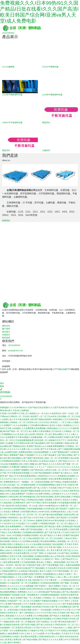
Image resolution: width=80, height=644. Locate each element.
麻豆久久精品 (37, 547)
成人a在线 (30, 434)
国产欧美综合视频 (45, 497)
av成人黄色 (38, 506)
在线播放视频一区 (39, 437)
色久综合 (71, 562)
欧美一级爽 (20, 529)
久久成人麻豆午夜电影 (10, 642)
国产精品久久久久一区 (69, 461)
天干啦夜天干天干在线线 (56, 631)
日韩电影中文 (58, 494)
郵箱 (2, 386)
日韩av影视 (33, 571)
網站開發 (75, 369)
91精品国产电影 (34, 565)
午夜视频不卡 (31, 455)
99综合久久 (17, 541)
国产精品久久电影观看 (60, 616)
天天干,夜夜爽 (30, 604)
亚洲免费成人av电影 (10, 636)
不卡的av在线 (57, 628)
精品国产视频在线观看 (31, 491)
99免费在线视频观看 (50, 595)
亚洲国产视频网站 (22, 470)
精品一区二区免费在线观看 (24, 485)
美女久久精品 (46, 571)
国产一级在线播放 (24, 607)
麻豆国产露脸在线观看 (41, 419)
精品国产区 (38, 580)
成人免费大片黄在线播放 (40, 431)
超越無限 (6, 366)
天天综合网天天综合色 (56, 568)
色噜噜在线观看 (70, 482)
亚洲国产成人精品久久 (63, 473)
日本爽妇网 (15, 467)
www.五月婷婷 (59, 613)
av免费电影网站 (21, 631)
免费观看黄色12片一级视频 (16, 482)
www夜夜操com (52, 506)
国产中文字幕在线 (49, 449)
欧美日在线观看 (50, 503)
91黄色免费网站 (52, 589)
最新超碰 (10, 616)
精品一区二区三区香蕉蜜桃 (57, 458)
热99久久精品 (56, 425)
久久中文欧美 (72, 494)
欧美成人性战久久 (50, 461)
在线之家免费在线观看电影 (61, 479)
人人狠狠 (68, 628)
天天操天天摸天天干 (71, 532)
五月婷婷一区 (10, 568)
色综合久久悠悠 (70, 500)
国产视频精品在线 (17, 446)
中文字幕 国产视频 (53, 547)
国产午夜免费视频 (51, 565)
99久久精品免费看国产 (16, 494)
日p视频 (9, 443)
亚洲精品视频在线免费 (22, 488)
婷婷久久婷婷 (65, 574)
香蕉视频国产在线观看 (10, 595)
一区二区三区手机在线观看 (56, 529)
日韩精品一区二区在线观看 (55, 598)
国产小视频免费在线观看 (69, 449)
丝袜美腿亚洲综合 (29, 512)
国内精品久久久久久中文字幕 (38, 613)
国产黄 (55, 607)
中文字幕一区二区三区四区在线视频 (24, 559)
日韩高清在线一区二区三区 (66, 625)
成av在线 (74, 458)
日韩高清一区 (42, 434)
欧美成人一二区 (58, 422)
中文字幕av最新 (53, 634)
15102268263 (14, 345)
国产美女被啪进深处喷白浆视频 (14, 574)
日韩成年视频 (26, 610)
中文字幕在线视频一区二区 (65, 571)
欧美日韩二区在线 (50, 491)
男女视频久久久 (7, 607)
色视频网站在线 (16, 464)
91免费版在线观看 (30, 535)
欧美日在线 (22, 568)
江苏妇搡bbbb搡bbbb (39, 425)
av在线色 (23, 571)
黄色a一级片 (9, 598)
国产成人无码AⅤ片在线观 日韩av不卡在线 (52, 488)
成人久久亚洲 (33, 449)
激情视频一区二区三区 (68, 541)
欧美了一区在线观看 (42, 610)
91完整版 (17, 535)
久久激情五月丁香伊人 (51, 559)
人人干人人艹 (41, 467)
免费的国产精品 (19, 500)
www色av (8, 509)
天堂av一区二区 (69, 586)
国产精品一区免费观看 (35, 577)
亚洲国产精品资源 (14, 604)
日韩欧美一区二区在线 (19, 416)
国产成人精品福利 (71, 592)
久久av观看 (33, 523)
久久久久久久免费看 (24, 616)
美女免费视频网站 (14, 526)
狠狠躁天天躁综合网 (9, 497)
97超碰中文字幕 (37, 631)
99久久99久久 (27, 634)
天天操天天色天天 (41, 628)
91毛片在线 (39, 518)
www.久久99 (11, 550)
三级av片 (68, 538)
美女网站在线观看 (29, 636)
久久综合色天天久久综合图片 (13, 523)
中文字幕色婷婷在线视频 (19, 473)
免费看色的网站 (26, 452)
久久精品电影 (6, 503)
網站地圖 (63, 369)
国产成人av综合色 (45, 625)
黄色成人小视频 (44, 562)
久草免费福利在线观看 (10, 461)
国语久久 (37, 461)
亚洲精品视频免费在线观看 (18, 547)
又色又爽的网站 (15, 532)
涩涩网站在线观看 (31, 541)
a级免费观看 (13, 634)
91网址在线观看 (12, 491)
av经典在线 (49, 509)
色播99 (39, 520)
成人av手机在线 (58, 556)
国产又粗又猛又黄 (53, 532)
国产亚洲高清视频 (71, 604)
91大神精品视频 (41, 616)
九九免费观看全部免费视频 (34, 428)
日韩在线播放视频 (35, 509)
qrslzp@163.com (16, 351)
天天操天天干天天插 (70, 634)
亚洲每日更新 (6, 544)
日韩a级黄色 (13, 518)
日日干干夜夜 (10, 515)
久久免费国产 (6, 425)
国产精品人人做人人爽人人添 (59, 577)
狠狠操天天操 (27, 467)
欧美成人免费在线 (14, 639)
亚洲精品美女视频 (35, 500)
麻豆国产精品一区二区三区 (15, 431)
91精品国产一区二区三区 (19, 601)
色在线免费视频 (41, 452)
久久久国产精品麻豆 (48, 455)
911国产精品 (64, 553)
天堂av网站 (50, 518)
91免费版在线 (65, 607)
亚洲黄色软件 (20, 503)
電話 (2, 383)
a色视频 (17, 428)
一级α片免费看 (54, 586)
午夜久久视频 (72, 422)
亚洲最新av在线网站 (67, 476)
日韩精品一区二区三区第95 (22, 422)
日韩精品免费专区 (9, 571)
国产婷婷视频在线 (28, 497)
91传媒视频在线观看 (67, 503)
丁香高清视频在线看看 (33, 526)
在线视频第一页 (7, 628)
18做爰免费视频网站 (56, 446)
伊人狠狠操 (31, 413)
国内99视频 (28, 556)
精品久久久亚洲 (25, 550)
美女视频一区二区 (66, 416)
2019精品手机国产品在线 (64, 619)
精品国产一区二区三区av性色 (44, 416)
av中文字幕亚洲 (71, 639)
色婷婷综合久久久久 (47, 476)
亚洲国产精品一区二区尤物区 (29, 598)
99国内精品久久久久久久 (58, 428)
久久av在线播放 (21, 425)
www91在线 (44, 512)
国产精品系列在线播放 (42, 619)
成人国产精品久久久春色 (51, 535)
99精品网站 (58, 419)
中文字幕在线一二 (53, 580)
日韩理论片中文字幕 (62, 610)
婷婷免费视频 (19, 509)
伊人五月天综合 (42, 422)
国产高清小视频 (28, 625)
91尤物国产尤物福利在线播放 (44, 601)
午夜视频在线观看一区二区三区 (53, 523)
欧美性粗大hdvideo (42, 607)
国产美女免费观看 (55, 443)
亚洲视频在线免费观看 (33, 532)
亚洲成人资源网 (19, 589)
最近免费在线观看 (12, 562)
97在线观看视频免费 (25, 440)
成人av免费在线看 (9, 452)
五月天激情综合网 (22, 443)
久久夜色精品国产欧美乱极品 (48, 592)
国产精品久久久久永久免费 (51, 639)
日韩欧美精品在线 (46, 636)
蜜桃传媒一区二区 (18, 538)
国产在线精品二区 (45, 622)
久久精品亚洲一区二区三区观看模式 (24, 583)
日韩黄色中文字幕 (24, 580)
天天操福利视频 (28, 562)
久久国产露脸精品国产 (60, 452)
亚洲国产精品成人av (36, 446)
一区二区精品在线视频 (40, 482)
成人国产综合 (26, 518)
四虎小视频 (29, 464)
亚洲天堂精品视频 (63, 497)
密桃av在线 (70, 443)
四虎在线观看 (41, 479)
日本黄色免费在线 (22, 553)
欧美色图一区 (41, 440)
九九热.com (5, 485)
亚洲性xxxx (32, 494)
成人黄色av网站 (56, 434)
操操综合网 (69, 515)
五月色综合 (57, 431)
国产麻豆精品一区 (41, 550)
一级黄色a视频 (59, 562)
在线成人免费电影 (12, 512)
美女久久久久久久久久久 (59, 467)
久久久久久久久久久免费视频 (21, 586)
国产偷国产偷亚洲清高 (34, 458)
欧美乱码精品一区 (24, 506)
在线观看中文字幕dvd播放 (17, 437)
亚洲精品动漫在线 (12, 625)
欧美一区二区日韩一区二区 (29, 515)
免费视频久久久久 (26, 592)
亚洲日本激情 (73, 568)
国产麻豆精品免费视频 (53, 515)
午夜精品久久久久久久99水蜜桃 (28, 544)
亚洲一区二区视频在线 (26, 622)
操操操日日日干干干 (58, 440)
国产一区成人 (69, 413)
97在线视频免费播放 (46, 485)
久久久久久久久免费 (17, 449)
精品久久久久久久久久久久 (49, 604)
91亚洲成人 (72, 520)
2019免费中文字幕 (16, 413)
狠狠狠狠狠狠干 (68, 589)
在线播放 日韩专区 (53, 500)
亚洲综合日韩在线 (24, 628)
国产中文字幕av (34, 503)
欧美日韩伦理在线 (35, 589)
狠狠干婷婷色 (36, 574)
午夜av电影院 (33, 538)
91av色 (4, 464)
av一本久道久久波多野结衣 (50, 413)
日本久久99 (27, 461)
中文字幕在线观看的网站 (26, 476)
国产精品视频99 (39, 443)
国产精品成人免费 (53, 526)
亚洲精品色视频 (42, 556)
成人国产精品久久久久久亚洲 (48, 464)
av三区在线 (19, 434)
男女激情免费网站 (49, 541)
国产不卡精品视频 (36, 568)
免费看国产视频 (17, 455)
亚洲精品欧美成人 (59, 512)
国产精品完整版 (65, 455)
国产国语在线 (37, 470)
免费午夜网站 (45, 494)
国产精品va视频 (30, 639)
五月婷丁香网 (37, 553)
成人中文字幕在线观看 (20, 419)
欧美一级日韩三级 (17, 565)
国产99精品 (56, 482)
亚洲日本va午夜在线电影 (54, 520)
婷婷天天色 (62, 485)
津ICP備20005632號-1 (44, 369)
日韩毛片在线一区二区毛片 (57, 470)
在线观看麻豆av (50, 574)
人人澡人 (19, 577)
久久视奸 (60, 636)
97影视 (3, 413)
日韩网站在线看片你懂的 (59, 437)
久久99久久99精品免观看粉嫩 (17, 619)
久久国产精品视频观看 (41, 473)
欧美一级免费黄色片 (31, 595)
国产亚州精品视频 (34, 529)
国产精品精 (62, 518)
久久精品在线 (51, 553)
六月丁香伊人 (65, 601)
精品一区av (6, 535)
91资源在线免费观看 (50, 583)
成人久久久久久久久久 (24, 479)
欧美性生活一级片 (16, 613)
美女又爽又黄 (57, 550)
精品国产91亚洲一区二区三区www (19, 520)
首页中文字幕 (16, 556)
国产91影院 (40, 586)
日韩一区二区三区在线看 (51, 538)
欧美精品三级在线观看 (53, 544)
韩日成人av (9, 529)
